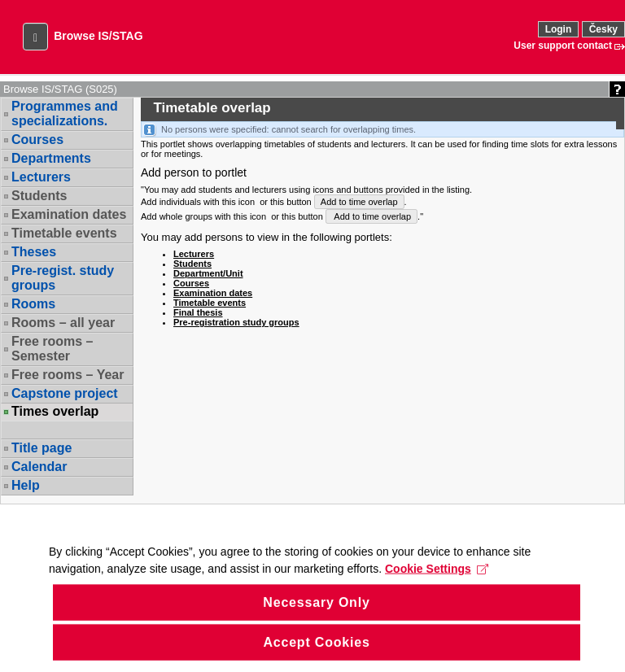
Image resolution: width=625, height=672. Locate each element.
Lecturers (41, 177)
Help (26, 485)
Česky (603, 29)
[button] (35, 37)
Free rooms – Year (68, 375)
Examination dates (69, 214)
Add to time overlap (359, 202)
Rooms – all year (63, 323)
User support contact (563, 46)
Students (39, 196)
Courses (37, 140)
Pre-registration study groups (236, 322)
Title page (42, 448)
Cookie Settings (437, 597)
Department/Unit (208, 273)
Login (559, 29)
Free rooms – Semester (52, 349)
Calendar (39, 467)
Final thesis (198, 312)
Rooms (33, 304)
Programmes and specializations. (65, 113)
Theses (34, 252)
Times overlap (55, 412)
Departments (51, 158)
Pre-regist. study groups (63, 278)
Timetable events (64, 233)
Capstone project (65, 393)
